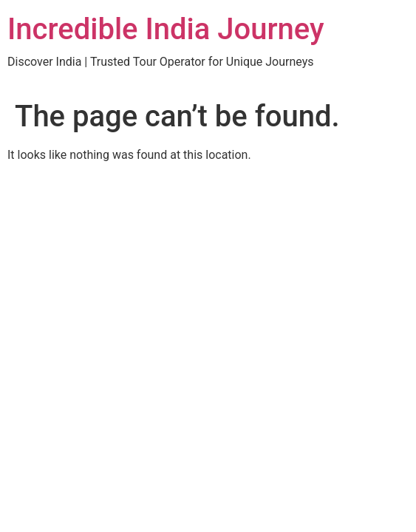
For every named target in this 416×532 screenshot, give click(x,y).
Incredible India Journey (166, 29)
